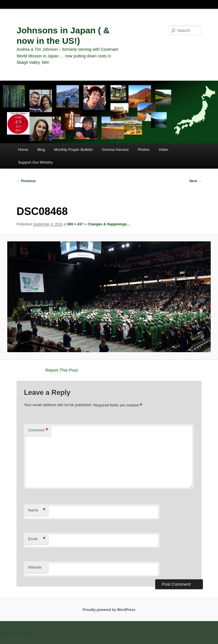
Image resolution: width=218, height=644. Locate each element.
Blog (41, 150)
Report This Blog (16, 633)
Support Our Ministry (35, 162)
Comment (38, 430)
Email (37, 539)
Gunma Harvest (115, 150)
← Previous (26, 181)
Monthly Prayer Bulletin (74, 150)
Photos (144, 150)
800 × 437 (75, 224)
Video (163, 150)
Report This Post (61, 370)
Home (23, 150)
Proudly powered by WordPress (109, 610)
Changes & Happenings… (109, 224)
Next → (195, 181)
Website (35, 567)
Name (37, 510)
